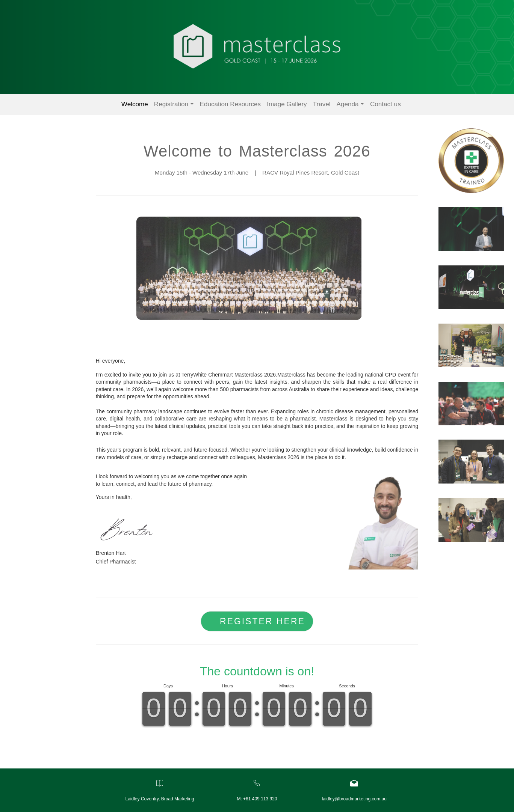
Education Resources (231, 104)
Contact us (385, 104)
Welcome (135, 104)
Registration (171, 104)
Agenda (348, 104)
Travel (322, 104)
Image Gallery (287, 104)
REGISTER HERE (262, 620)
